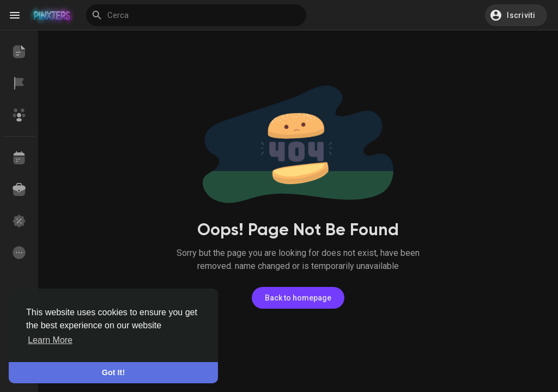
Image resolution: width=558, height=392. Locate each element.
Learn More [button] (50, 340)
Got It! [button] (113, 372)
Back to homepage (298, 298)
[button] (516, 15)
